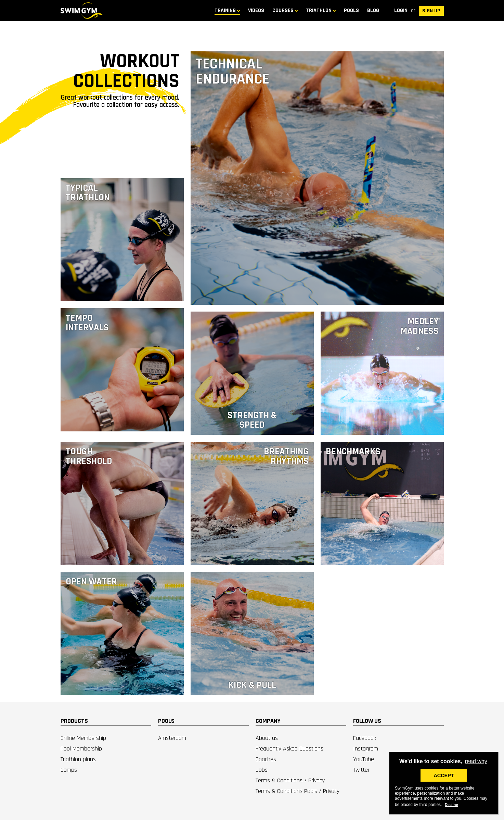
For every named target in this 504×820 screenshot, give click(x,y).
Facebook (365, 738)
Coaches (266, 759)
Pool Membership (81, 749)
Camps (69, 770)
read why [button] (476, 761)
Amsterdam (172, 738)
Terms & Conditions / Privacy (290, 780)
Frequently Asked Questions (289, 749)
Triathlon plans (78, 759)
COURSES (283, 10)
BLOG (373, 10)
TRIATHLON (319, 10)
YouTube (364, 759)
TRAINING (225, 10)
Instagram (366, 749)
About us (267, 738)
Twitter (361, 770)
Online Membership (83, 738)
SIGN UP (431, 11)
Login (401, 10)
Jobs (262, 770)
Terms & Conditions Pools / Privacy (298, 791)
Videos (256, 10)
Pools (351, 10)
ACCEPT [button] (444, 775)
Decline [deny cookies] (451, 805)
